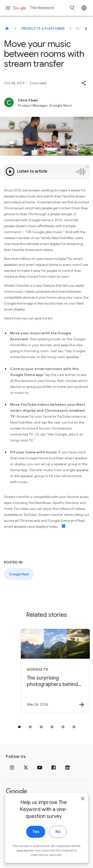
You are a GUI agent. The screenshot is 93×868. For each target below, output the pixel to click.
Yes (36, 841)
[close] (83, 808)
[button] (84, 83)
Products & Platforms (43, 29)
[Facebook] (54, 768)
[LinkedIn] (67, 768)
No (58, 841)
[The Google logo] (17, 792)
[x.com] (26, 768)
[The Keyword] (7, 29)
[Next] (86, 29)
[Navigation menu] (8, 8)
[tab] (19, 727)
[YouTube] (40, 768)
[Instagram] (12, 768)
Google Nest (19, 574)
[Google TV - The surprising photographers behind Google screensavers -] (55, 671)
